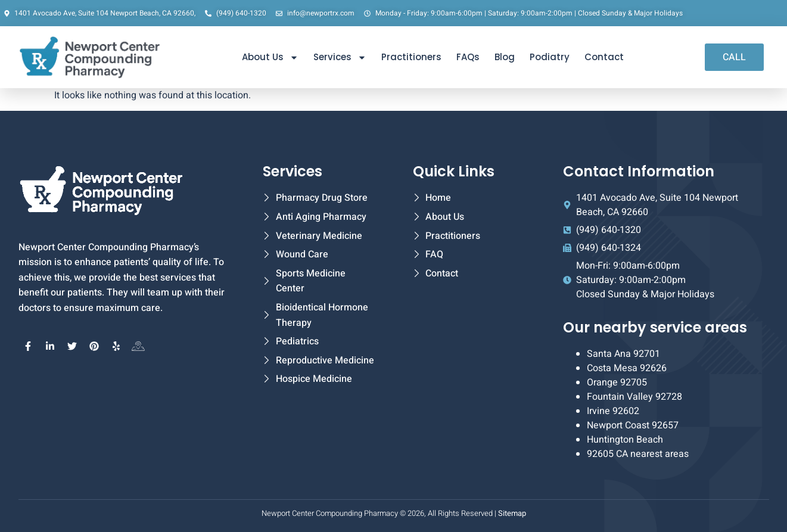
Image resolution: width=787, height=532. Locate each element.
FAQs (468, 57)
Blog (505, 57)
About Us (270, 57)
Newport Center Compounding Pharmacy (330, 513)
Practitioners (411, 57)
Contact (604, 57)
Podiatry (550, 57)
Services (340, 57)
